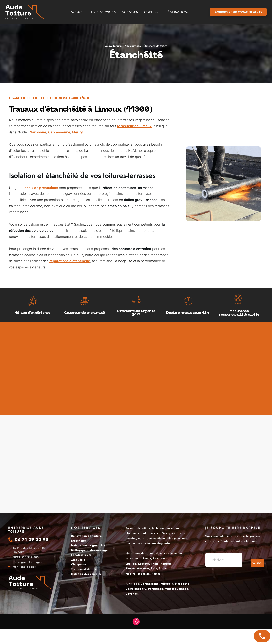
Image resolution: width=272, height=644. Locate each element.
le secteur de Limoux (134, 126)
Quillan (131, 564)
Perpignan (156, 589)
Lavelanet (160, 558)
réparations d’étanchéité (70, 261)
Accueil (78, 12)
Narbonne (38, 132)
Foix (154, 568)
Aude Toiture (113, 46)
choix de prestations (41, 188)
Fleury (78, 132)
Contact (152, 12)
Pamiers (166, 564)
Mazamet (143, 568)
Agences (130, 12)
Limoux (146, 558)
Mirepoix (167, 584)
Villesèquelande (177, 589)
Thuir (155, 564)
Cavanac (132, 594)
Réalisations (178, 12)
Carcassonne (59, 132)
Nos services (103, 12)
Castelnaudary (136, 589)
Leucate (144, 564)
